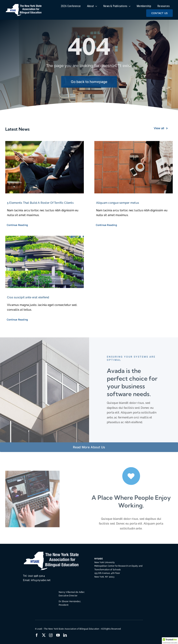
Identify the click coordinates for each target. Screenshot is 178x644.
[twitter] (44, 635)
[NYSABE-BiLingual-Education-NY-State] (24, 5)
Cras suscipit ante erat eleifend (28, 297)
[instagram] (51, 635)
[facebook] (37, 635)
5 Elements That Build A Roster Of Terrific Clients (40, 203)
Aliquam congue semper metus (118, 203)
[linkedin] (65, 635)
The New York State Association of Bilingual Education (72, 629)
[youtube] (58, 635)
